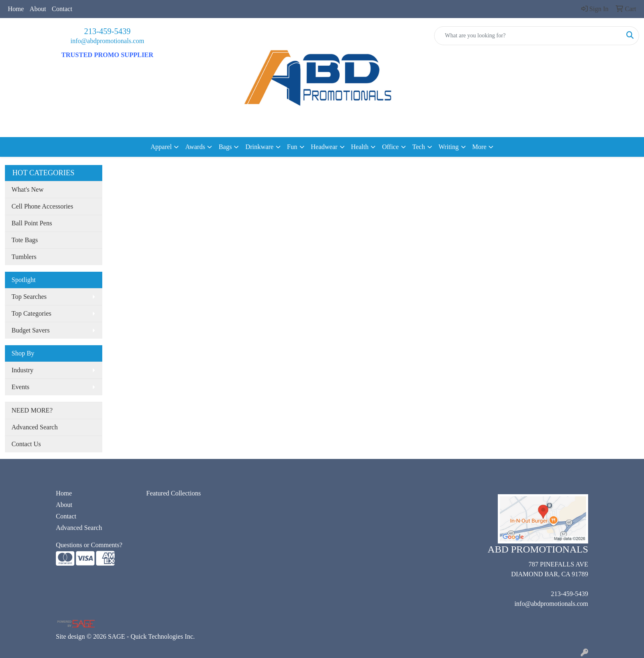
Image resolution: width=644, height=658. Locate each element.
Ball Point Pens (32, 223)
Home (16, 9)
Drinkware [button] (259, 147)
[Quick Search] (528, 36)
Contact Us (26, 444)
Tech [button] (419, 147)
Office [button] (390, 147)
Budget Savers (31, 330)
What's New (28, 189)
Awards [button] (195, 147)
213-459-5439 (107, 31)
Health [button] (360, 147)
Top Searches (29, 297)
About (38, 9)
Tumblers (24, 257)
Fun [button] (292, 147)
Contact (62, 9)
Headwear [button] (324, 147)
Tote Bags (25, 240)
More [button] (480, 147)
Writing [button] (449, 147)
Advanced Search (34, 427)
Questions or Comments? (89, 545)
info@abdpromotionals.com (108, 41)
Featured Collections (174, 493)
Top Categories (31, 313)
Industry (22, 370)
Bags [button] (225, 147)
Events (21, 387)
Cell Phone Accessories (42, 206)
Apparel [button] (161, 147)
